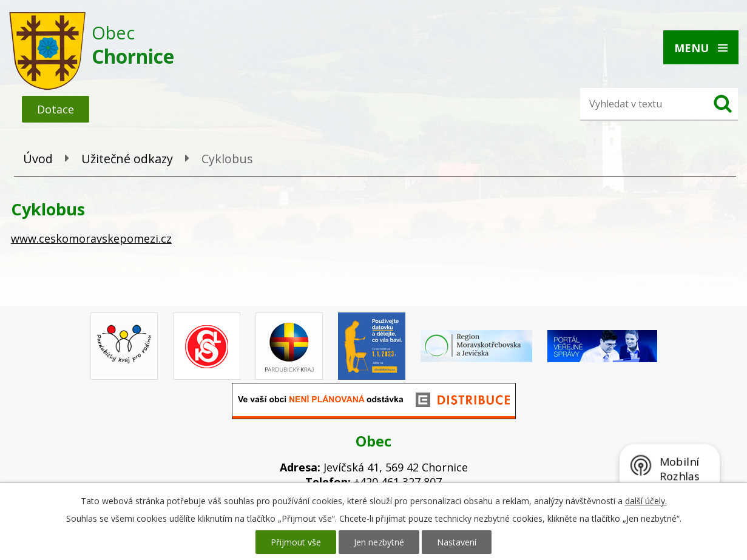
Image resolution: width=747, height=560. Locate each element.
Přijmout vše (296, 542)
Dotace (56, 109)
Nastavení (457, 542)
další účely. (646, 501)
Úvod (38, 159)
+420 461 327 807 (398, 482)
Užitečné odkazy (127, 159)
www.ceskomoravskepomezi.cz (91, 238)
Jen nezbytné (379, 542)
